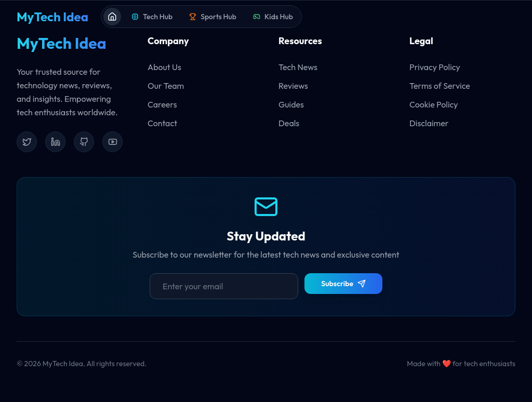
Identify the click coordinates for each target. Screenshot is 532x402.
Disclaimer (429, 123)
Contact (162, 123)
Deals (289, 123)
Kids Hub (273, 17)
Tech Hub (152, 17)
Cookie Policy (434, 104)
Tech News (298, 67)
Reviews (293, 86)
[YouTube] (112, 142)
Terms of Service (440, 86)
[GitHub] (84, 142)
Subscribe (343, 284)
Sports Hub (213, 17)
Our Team (166, 86)
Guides (291, 104)
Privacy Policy (435, 67)
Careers (162, 104)
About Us (164, 67)
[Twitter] (27, 142)
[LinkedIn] (55, 142)
